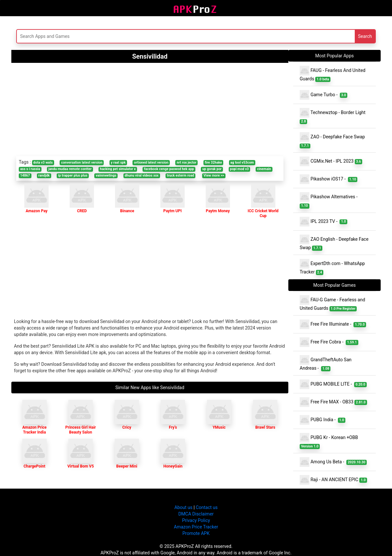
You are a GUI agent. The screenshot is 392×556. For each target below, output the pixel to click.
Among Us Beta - (333, 462)
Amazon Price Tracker (196, 527)
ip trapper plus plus (73, 175)
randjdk (44, 175)
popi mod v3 (239, 169)
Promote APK (196, 533)
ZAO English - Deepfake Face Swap (334, 243)
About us (183, 507)
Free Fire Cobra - (329, 342)
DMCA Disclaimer (196, 514)
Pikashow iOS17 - (329, 179)
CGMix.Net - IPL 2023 (331, 161)
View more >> (214, 175)
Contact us (207, 507)
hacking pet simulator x (118, 169)
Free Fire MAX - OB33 (333, 402)
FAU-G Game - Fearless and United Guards (332, 303)
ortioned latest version (151, 162)
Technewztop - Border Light (333, 116)
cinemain (264, 169)
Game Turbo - (323, 95)
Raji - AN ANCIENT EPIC (333, 480)
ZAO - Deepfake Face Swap (333, 140)
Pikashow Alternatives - (330, 200)
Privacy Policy (196, 520)
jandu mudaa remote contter (70, 169)
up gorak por (212, 169)
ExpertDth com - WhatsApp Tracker (332, 267)
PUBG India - (323, 420)
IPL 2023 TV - (323, 222)
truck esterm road (180, 175)
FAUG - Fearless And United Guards (333, 74)
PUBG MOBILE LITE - (333, 384)
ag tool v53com (242, 162)
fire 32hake (213, 162)
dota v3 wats (43, 162)
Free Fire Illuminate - (333, 324)
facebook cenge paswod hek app (169, 169)
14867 (25, 175)
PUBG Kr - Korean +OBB (329, 441)
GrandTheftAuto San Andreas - (326, 363)
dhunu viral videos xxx (142, 175)
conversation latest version (82, 162)
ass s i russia (30, 169)
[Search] (133, 36)
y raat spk (118, 162)
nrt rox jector (187, 162)
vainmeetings (106, 175)
